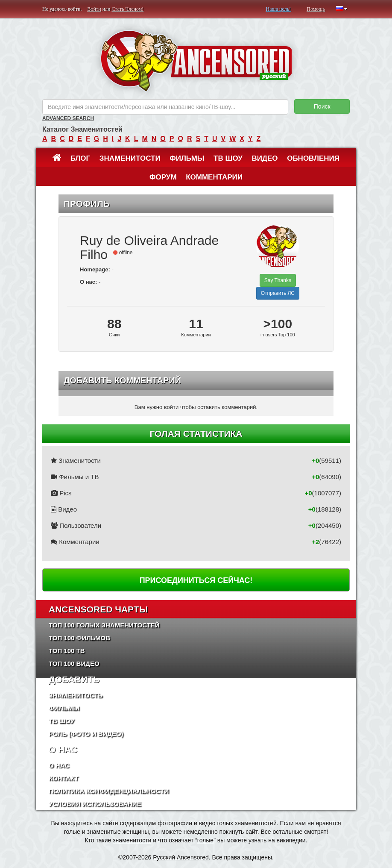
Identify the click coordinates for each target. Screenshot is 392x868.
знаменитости (132, 840)
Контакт (63, 778)
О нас (59, 765)
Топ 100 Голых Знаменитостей (104, 625)
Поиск (322, 106)
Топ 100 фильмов (79, 638)
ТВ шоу (228, 158)
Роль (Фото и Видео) (86, 734)
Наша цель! (278, 9)
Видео (265, 158)
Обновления (313, 158)
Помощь (316, 9)
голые (205, 840)
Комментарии (214, 177)
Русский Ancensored (181, 857)
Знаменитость (76, 695)
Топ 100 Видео (74, 664)
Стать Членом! (127, 9)
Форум (163, 177)
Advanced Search (68, 118)
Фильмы (187, 158)
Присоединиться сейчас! (196, 580)
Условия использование (95, 804)
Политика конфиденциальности (109, 791)
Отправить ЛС (278, 293)
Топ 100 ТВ (67, 651)
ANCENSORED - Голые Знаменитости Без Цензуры (196, 61)
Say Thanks (278, 280)
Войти (94, 9)
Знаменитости (130, 158)
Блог (80, 158)
